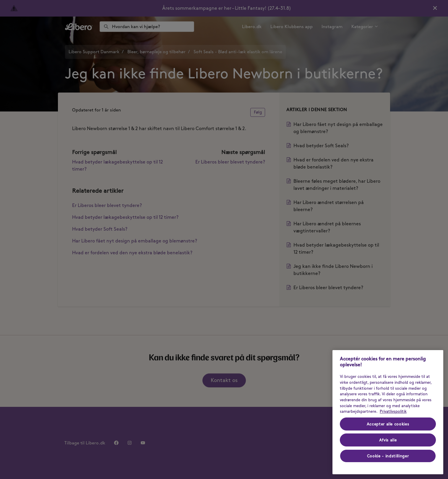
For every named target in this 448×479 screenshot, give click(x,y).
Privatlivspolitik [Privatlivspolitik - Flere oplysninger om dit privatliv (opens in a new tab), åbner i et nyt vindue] (393, 411)
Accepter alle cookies (388, 424)
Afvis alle (388, 440)
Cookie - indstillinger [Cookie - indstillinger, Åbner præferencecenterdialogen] (388, 456)
